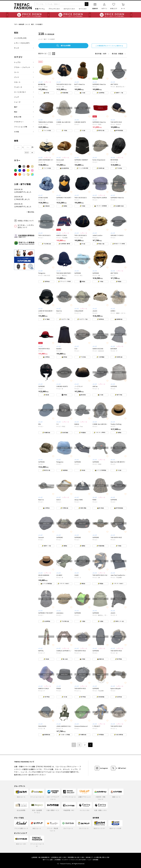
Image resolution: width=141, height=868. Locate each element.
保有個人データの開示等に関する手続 (98, 857)
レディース (22, 43)
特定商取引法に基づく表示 (76, 857)
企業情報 (34, 857)
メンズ (20, 38)
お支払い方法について (26, 221)
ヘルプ (89, 860)
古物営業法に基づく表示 (59, 857)
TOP (16, 24)
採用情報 (96, 860)
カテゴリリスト (69, 9)
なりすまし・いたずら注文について (26, 226)
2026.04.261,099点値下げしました (23, 191)
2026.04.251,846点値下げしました (23, 205)
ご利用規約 (57, 860)
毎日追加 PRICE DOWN (70, 15)
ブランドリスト (54, 9)
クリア (27, 153)
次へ (90, 745)
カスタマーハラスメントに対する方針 (74, 860)
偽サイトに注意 (48, 860)
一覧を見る (30, 212)
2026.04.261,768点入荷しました (22, 198)
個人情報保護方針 (44, 857)
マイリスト (83, 9)
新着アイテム (40, 9)
